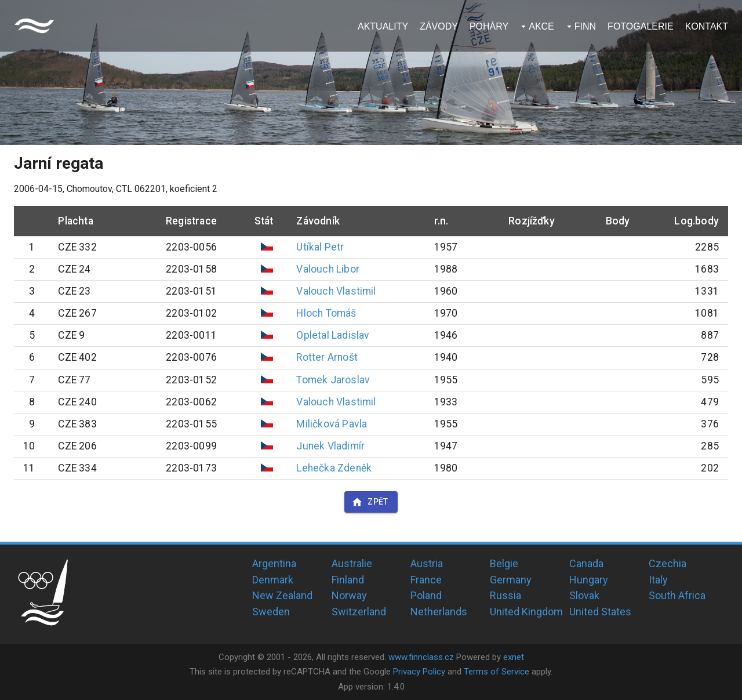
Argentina (274, 563)
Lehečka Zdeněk (334, 468)
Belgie (504, 563)
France (426, 580)
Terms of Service (497, 672)
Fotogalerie (641, 26)
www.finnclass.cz (421, 657)
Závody (439, 26)
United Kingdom (526, 612)
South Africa (677, 595)
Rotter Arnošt (327, 357)
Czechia (668, 563)
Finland (348, 580)
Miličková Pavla (332, 424)
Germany (511, 580)
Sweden (271, 612)
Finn (585, 26)
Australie (352, 563)
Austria (427, 563)
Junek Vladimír (330, 446)
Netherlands (439, 612)
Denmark (273, 580)
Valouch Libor (328, 269)
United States (600, 612)
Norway (349, 595)
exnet (514, 657)
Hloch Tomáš (326, 313)
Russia (505, 595)
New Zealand (282, 595)
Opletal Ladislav (333, 335)
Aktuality (383, 26)
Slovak (584, 595)
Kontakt (707, 26)
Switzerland (359, 612)
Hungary (589, 580)
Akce (541, 26)
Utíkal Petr (320, 247)
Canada (586, 563)
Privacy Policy (419, 672)
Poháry (489, 26)
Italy (658, 580)
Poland (426, 595)
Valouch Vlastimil (336, 291)
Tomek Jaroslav (333, 380)
